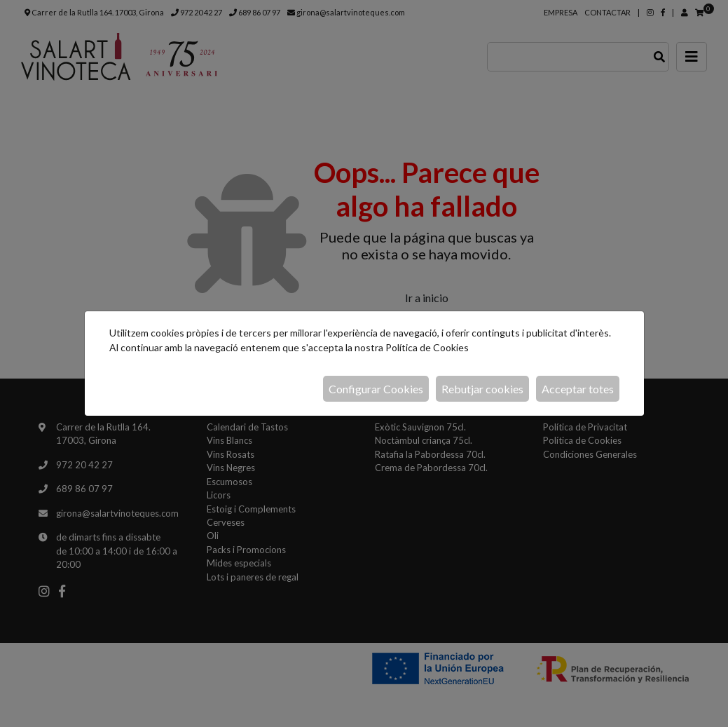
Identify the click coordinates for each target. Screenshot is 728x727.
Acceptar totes (578, 389)
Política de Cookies (427, 347)
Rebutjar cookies (482, 389)
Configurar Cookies (376, 389)
